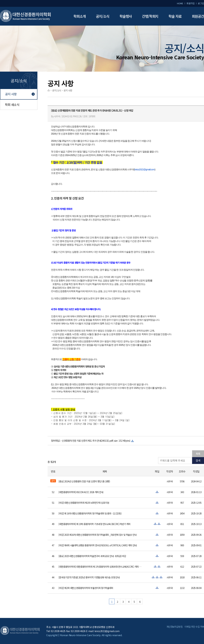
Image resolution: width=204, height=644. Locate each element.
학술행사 (126, 16)
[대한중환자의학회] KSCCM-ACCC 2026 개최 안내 (81, 492)
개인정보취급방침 (174, 627)
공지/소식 (103, 16)
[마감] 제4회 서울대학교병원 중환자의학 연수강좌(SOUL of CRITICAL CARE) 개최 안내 (97, 545)
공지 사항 (11, 94)
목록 (198, 454)
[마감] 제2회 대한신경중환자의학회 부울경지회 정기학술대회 (86, 588)
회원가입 (190, 3)
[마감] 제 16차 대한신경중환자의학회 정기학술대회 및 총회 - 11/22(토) (90, 513)
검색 (198, 460)
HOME (180, 3)
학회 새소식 (12, 105)
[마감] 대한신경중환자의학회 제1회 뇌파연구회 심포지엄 (84, 503)
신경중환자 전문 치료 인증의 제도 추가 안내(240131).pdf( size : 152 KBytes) (96, 441)
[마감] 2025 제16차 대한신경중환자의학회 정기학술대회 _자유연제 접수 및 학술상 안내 (97, 535)
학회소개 (80, 16)
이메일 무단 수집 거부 (194, 627)
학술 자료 (175, 16)
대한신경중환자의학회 (25, 16)
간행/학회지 (150, 16)
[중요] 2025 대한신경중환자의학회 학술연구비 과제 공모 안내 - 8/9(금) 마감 (92, 556)
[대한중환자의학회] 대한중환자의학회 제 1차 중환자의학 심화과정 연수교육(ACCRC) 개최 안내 (100, 567)
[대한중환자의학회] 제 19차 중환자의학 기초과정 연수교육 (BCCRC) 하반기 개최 (94, 524)
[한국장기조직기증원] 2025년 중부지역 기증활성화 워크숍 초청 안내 (89, 577)
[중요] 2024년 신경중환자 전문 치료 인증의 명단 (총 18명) (84, 481)
